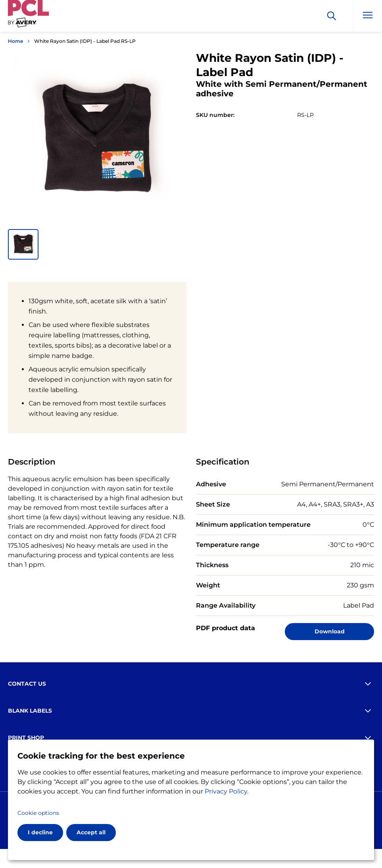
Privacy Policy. (227, 791)
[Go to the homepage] (29, 17)
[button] (23, 244)
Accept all (91, 832)
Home (15, 41)
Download (330, 631)
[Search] (332, 16)
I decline (40, 832)
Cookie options (38, 813)
